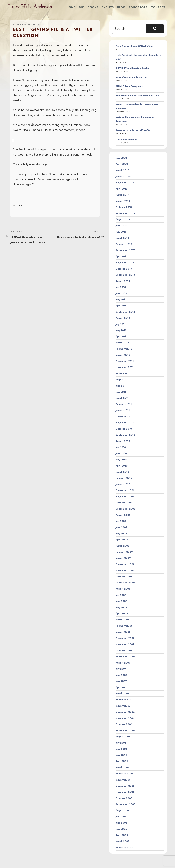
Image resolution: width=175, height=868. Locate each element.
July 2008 (121, 595)
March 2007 (122, 693)
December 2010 (125, 416)
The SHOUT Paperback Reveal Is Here (137, 95)
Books (93, 7)
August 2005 (123, 810)
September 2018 (125, 213)
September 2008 (125, 583)
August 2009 (123, 515)
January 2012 (123, 355)
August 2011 (123, 380)
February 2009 (124, 552)
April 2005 (122, 835)
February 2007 (124, 700)
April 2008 (122, 613)
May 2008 (121, 607)
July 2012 (121, 324)
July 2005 (121, 817)
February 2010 (124, 478)
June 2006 (122, 749)
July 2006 (121, 743)
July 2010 (121, 447)
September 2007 (125, 657)
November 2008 (125, 570)
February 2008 (124, 626)
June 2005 (121, 823)
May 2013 (121, 299)
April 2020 (122, 164)
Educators (138, 7)
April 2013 (122, 306)
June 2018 (121, 226)
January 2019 (123, 201)
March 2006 (123, 767)
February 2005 (124, 847)
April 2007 (122, 687)
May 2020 (121, 158)
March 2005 (122, 841)
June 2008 (121, 601)
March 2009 (123, 546)
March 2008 (122, 620)
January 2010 (123, 484)
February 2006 (124, 773)
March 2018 (122, 238)
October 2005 (124, 798)
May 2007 (121, 681)
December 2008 (125, 564)
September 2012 (125, 312)
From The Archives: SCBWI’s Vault (135, 46)
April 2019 (122, 189)
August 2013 (123, 281)
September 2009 (126, 509)
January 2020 (123, 176)
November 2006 (125, 718)
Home (71, 7)
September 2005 (125, 804)
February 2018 (124, 244)
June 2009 (122, 527)
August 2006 (123, 737)
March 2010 (122, 472)
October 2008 (124, 577)
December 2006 (125, 712)
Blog (121, 7)
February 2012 (124, 349)
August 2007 (123, 663)
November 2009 (125, 497)
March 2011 (122, 398)
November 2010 (125, 423)
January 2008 (123, 632)
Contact (158, 7)
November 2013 (125, 263)
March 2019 (122, 195)
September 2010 (125, 435)
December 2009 (125, 490)
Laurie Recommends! (127, 139)
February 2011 (124, 404)
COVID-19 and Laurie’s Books (132, 68)
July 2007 (121, 669)
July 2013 (121, 287)
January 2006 (123, 780)
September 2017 (125, 250)
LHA (20, 206)
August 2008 (123, 589)
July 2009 (121, 521)
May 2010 (121, 460)
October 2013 (124, 269)
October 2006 (124, 724)
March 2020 (122, 170)
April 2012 (122, 336)
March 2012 (122, 343)
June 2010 (121, 453)
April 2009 (122, 540)
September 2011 (125, 373)
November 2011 (125, 367)
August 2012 (123, 318)
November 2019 (125, 183)
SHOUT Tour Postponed (129, 86)
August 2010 (123, 441)
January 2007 (123, 706)
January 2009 (123, 558)
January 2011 (123, 410)
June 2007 (121, 675)
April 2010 (122, 466)
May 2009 (121, 533)
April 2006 (122, 761)
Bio (82, 7)
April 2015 (122, 256)
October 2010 (124, 429)
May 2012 (121, 330)
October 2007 (124, 650)
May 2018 (121, 232)
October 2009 (124, 503)
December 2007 (125, 638)
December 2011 (125, 361)
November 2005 (125, 792)
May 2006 (121, 755)
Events (108, 7)
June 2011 (121, 386)
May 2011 (121, 392)
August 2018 (123, 219)
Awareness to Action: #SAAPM (133, 130)
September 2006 (126, 730)
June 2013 (121, 293)
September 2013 (125, 275)
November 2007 (125, 644)
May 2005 (121, 829)
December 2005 (125, 786)
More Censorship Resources (131, 77)
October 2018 (124, 207)
